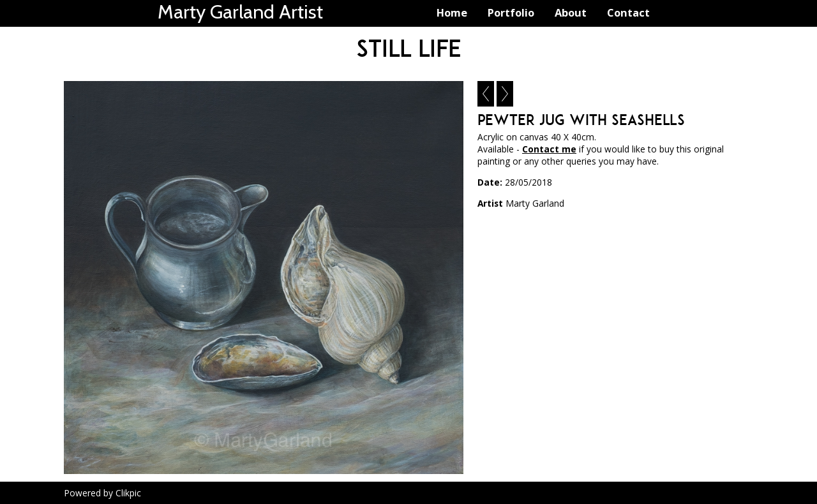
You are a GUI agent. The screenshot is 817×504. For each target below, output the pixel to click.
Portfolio (511, 12)
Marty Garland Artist (240, 12)
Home (452, 12)
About (571, 12)
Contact (628, 12)
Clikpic (128, 493)
